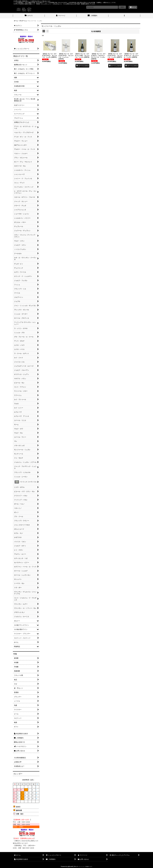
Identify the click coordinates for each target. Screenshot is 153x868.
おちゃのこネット (73, 867)
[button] (124, 16)
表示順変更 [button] (96, 31)
